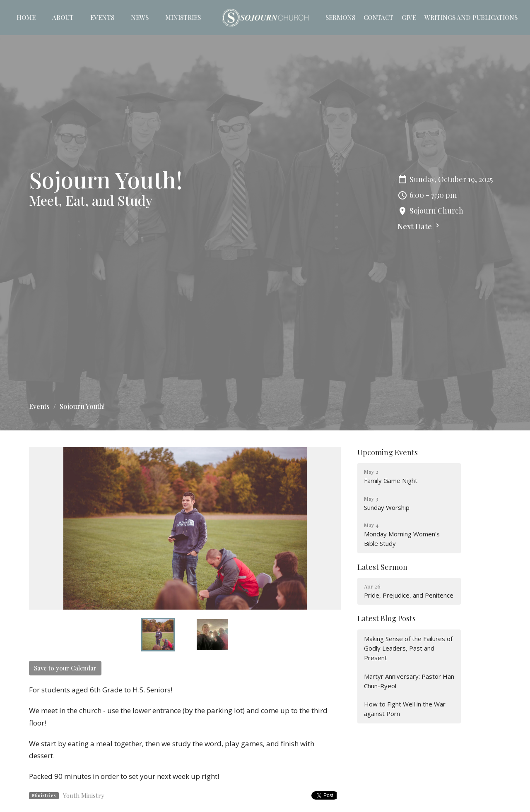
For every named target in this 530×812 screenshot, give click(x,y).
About (63, 17)
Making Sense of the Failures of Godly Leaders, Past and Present (408, 648)
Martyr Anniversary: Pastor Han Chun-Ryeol (409, 681)
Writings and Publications (471, 17)
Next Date (419, 226)
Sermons (340, 17)
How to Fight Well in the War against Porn (405, 709)
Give (409, 17)
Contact (378, 17)
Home (26, 17)
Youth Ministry (84, 795)
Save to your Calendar (65, 668)
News (140, 17)
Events (102, 17)
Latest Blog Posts (387, 618)
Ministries (183, 17)
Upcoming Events (388, 452)
